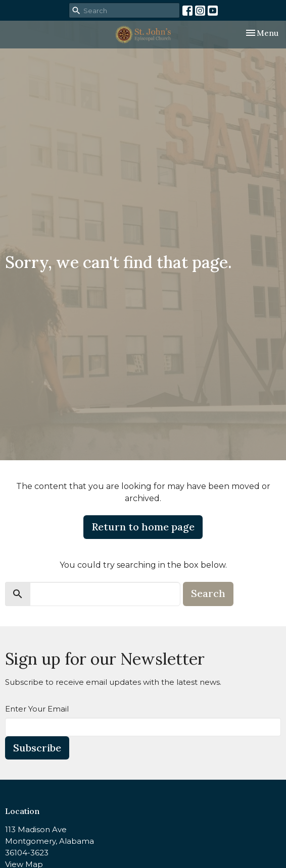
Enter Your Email (37, 709)
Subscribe (37, 748)
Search (208, 593)
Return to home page (143, 527)
